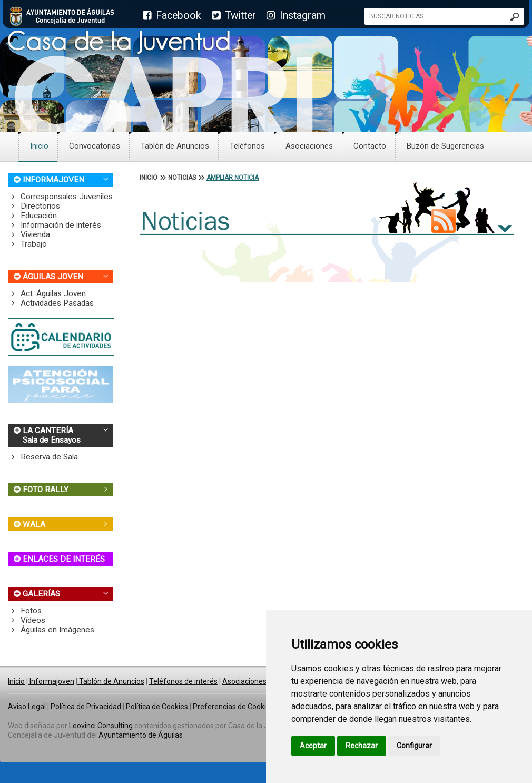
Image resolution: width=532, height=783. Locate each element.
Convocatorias (95, 146)
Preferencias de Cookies (233, 707)
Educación (32, 216)
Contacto (370, 146)
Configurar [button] (414, 746)
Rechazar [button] (362, 746)
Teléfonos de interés (183, 681)
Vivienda (29, 234)
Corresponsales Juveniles (60, 197)
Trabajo (27, 244)
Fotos (25, 611)
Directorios (34, 206)
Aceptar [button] (313, 746)
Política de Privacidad (86, 707)
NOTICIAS (182, 178)
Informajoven (51, 681)
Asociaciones (309, 146)
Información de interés (55, 225)
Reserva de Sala (43, 457)
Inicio (39, 146)
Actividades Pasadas (51, 303)
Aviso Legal (27, 707)
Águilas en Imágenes (51, 630)
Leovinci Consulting (101, 726)
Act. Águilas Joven (47, 293)
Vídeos (27, 620)
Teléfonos (247, 146)
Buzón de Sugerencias (445, 146)
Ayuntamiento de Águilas (141, 735)
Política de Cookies (157, 707)
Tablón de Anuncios (175, 146)
